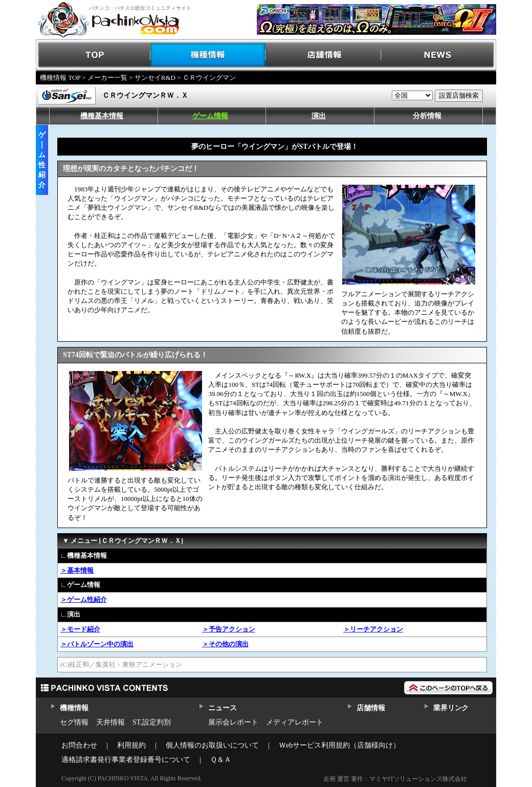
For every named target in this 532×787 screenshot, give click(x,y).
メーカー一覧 (107, 78)
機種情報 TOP (60, 78)
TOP (93, 55)
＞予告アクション (229, 629)
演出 (319, 116)
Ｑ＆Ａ (221, 760)
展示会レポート (233, 722)
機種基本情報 (102, 116)
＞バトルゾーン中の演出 (97, 644)
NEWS (439, 55)
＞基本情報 (77, 570)
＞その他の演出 (225, 644)
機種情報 (208, 55)
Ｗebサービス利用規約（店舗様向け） (339, 745)
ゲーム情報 (210, 116)
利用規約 (131, 745)
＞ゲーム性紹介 (84, 599)
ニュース (222, 708)
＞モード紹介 (80, 629)
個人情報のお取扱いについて (212, 745)
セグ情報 (74, 722)
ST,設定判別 (152, 722)
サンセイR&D (155, 78)
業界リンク (451, 708)
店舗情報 (324, 55)
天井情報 (110, 722)
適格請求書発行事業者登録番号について (126, 760)
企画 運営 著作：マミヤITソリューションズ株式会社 (395, 779)
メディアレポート (295, 722)
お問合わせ (79, 745)
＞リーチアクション (373, 629)
